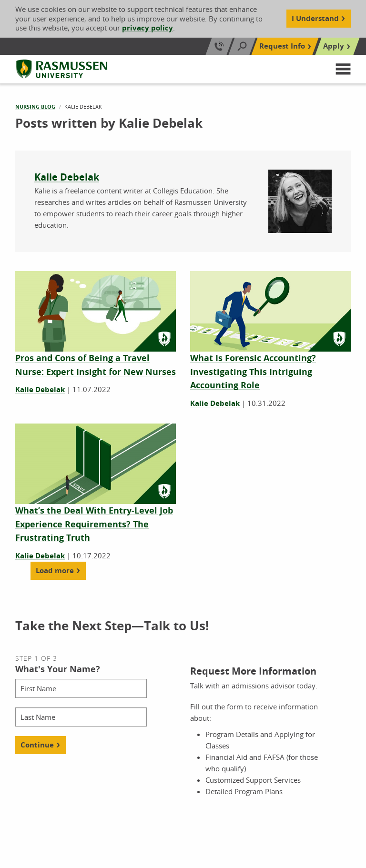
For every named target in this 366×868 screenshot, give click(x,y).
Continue (37, 745)
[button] (343, 69)
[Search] (242, 46)
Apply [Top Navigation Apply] (334, 46)
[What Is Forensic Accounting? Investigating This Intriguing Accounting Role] (253, 372)
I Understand (315, 18)
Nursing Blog (35, 106)
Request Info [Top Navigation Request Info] (282, 46)
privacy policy (147, 28)
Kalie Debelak (67, 177)
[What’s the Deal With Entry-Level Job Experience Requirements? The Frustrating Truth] (94, 525)
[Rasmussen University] (62, 69)
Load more (55, 570)
